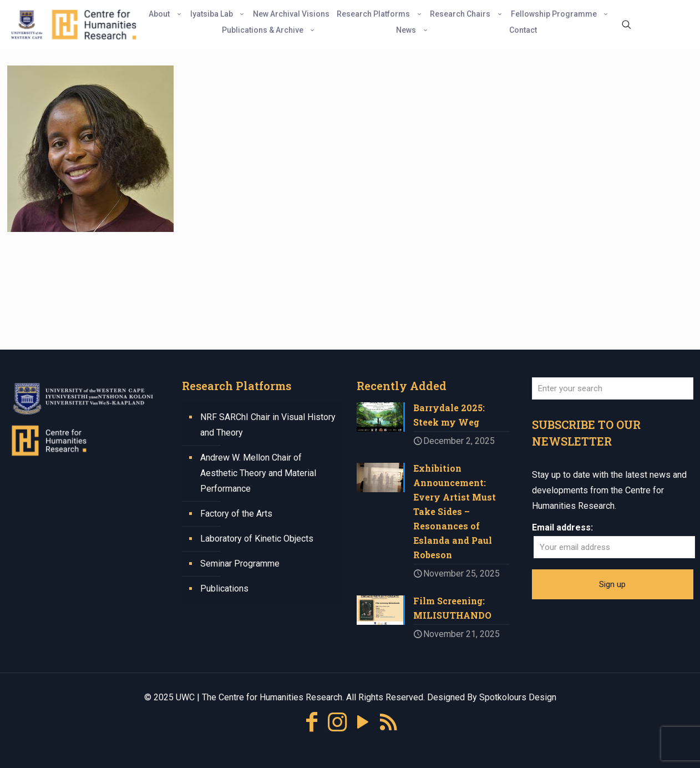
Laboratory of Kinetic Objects (257, 539)
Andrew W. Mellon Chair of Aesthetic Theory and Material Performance (258, 473)
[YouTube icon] (363, 722)
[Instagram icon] (337, 722)
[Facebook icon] (312, 722)
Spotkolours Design (518, 697)
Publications (224, 588)
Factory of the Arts (236, 514)
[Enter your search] (613, 388)
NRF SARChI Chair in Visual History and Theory (268, 425)
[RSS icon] (388, 722)
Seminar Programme (240, 564)
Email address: (562, 527)
